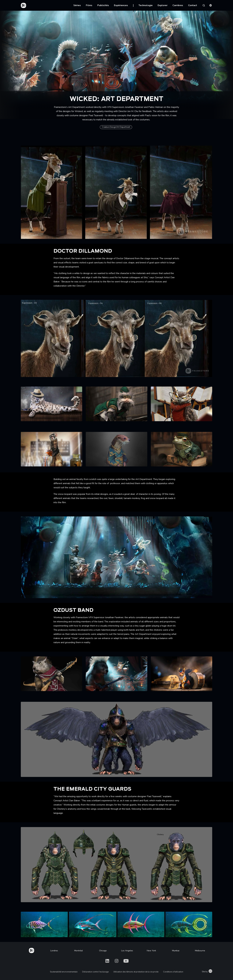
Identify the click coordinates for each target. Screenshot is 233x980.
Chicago (103, 951)
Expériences (121, 5)
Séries (77, 5)
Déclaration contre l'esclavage (95, 972)
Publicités (103, 5)
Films (89, 5)
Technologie (146, 5)
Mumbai (176, 951)
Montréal (79, 951)
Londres (54, 951)
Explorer (163, 5)
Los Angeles (127, 951)
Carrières (178, 5)
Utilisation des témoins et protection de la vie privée (136, 972)
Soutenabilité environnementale (64, 972)
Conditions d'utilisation (173, 972)
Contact (193, 5)
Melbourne (200, 951)
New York (151, 951)
